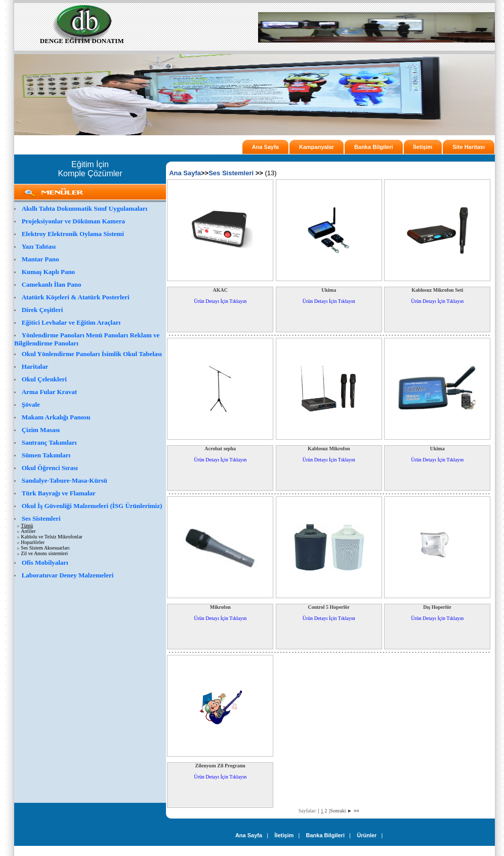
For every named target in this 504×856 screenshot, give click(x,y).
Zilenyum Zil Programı (220, 766)
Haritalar (35, 366)
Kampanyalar (317, 147)
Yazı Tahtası (39, 246)
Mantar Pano (40, 259)
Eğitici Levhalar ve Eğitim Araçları (71, 322)
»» (356, 811)
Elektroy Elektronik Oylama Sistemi (73, 234)
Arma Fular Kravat (50, 392)
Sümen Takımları (46, 455)
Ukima (329, 290)
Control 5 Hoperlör (329, 607)
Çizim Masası (41, 430)
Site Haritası (469, 147)
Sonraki (341, 811)
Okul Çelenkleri (44, 379)
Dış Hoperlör (437, 607)
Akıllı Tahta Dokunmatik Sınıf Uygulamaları (85, 208)
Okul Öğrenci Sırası (50, 468)
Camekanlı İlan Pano (52, 284)
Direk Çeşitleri (43, 310)
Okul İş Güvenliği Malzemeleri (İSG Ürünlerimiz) (92, 506)
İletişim (423, 147)
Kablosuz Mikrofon (329, 449)
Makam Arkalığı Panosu (56, 417)
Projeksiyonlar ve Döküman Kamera (73, 221)
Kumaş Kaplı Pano (48, 272)
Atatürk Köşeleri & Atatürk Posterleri (76, 297)
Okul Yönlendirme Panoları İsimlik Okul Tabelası (92, 354)
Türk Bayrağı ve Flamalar (59, 493)
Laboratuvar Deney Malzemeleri (68, 575)
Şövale (31, 404)
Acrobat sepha (220, 449)
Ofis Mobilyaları (45, 562)
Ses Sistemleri (41, 518)
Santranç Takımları (49, 442)
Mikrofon (220, 607)
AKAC (220, 290)
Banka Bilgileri (373, 147)
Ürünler (367, 835)
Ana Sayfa (265, 147)
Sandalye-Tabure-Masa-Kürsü (65, 480)
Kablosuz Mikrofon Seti (437, 290)
